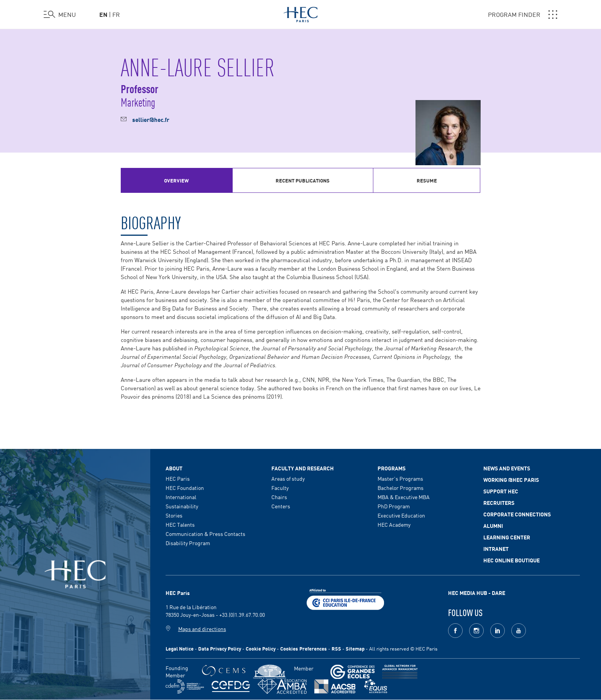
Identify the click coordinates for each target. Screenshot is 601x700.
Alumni (493, 526)
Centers (281, 506)
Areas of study (288, 478)
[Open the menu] (60, 15)
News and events (507, 468)
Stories (174, 515)
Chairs (279, 497)
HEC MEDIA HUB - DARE (477, 593)
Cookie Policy (261, 648)
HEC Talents (180, 524)
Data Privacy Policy (220, 648)
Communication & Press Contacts (205, 534)
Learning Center (507, 537)
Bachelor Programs (401, 488)
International (181, 497)
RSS (336, 648)
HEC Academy (394, 524)
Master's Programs (400, 478)
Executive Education (401, 515)
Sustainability (182, 506)
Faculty (280, 488)
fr (116, 14)
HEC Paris (178, 478)
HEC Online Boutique (512, 560)
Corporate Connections (517, 514)
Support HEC (501, 491)
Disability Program (188, 543)
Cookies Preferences (304, 648)
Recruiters (499, 503)
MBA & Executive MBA (404, 497)
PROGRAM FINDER (523, 15)
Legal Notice (180, 648)
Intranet (496, 549)
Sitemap (355, 648)
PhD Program (394, 506)
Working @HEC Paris (511, 480)
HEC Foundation (185, 488)
